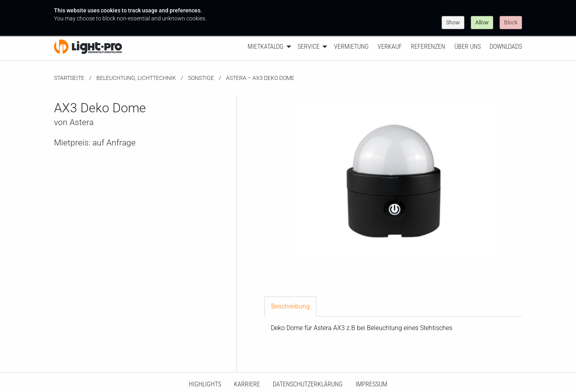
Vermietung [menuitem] (351, 47)
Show (453, 22)
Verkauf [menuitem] (390, 47)
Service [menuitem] (309, 47)
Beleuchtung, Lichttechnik (136, 78)
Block (511, 22)
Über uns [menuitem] (468, 47)
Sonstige (201, 78)
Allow (482, 22)
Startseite (69, 78)
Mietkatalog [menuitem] (266, 47)
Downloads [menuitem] (506, 47)
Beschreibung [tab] (290, 306)
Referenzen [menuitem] (428, 47)
